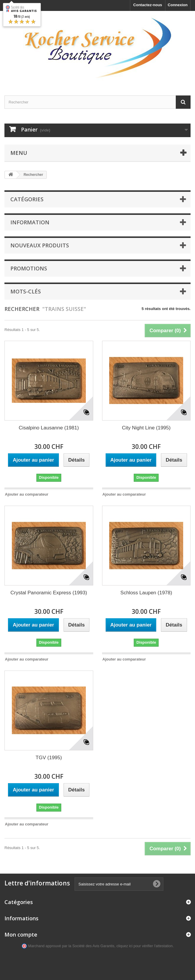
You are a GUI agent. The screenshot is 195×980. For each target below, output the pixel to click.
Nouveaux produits (40, 245)
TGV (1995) (49, 758)
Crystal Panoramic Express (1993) (49, 593)
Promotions (29, 268)
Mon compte (21, 934)
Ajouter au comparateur (27, 494)
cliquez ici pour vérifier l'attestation (145, 946)
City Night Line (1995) (146, 428)
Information (30, 222)
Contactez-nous (148, 5)
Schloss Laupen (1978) (146, 593)
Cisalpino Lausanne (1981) (49, 428)
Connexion (178, 5)
